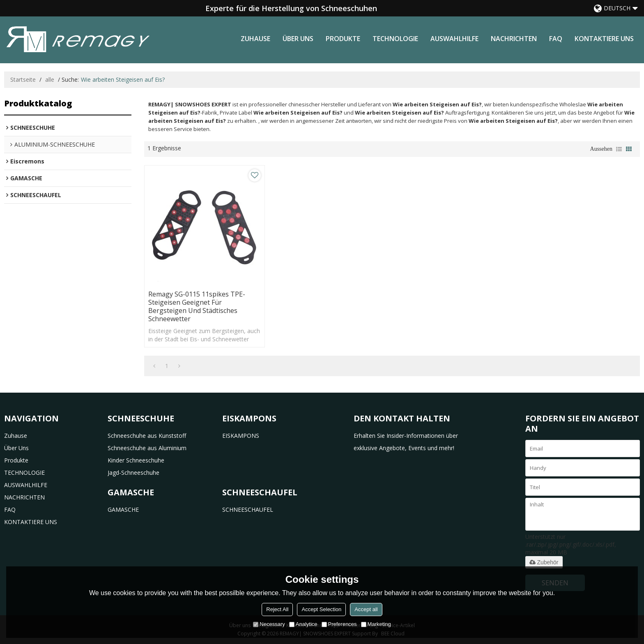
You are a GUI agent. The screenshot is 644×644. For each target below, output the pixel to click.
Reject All (277, 609)
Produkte (343, 39)
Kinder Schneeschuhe (136, 460)
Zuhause (255, 39)
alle (50, 79)
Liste (619, 149)
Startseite (23, 79)
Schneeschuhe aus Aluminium (147, 448)
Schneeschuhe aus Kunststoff (147, 436)
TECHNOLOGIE (395, 39)
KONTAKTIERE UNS (604, 39)
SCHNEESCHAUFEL (248, 509)
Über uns (298, 39)
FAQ (556, 39)
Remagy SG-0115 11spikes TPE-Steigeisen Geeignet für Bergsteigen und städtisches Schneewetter (197, 306)
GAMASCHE (123, 509)
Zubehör (544, 562)
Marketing (376, 624)
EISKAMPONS (241, 436)
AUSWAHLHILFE (454, 39)
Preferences (339, 624)
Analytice (303, 624)
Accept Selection (321, 609)
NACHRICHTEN (514, 39)
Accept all (366, 609)
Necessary (269, 624)
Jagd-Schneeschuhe (133, 473)
